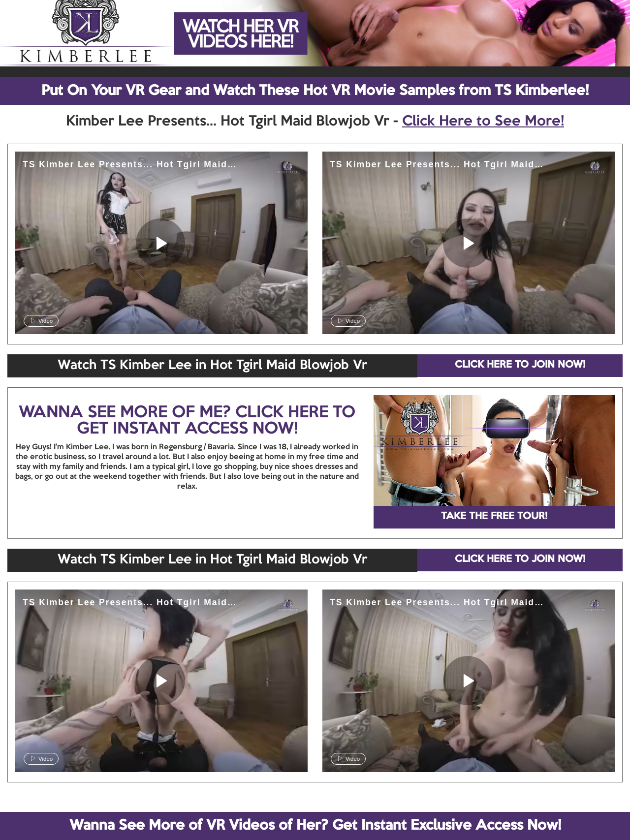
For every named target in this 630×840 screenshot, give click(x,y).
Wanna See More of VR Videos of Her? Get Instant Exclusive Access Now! (315, 826)
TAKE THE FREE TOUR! (494, 517)
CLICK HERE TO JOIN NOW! (520, 365)
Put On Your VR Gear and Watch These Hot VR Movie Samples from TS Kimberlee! (315, 91)
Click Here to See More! (483, 122)
